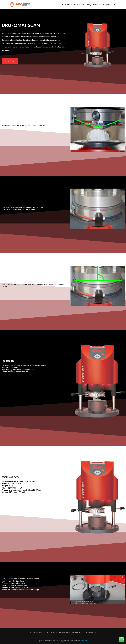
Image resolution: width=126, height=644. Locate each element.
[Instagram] (51, 633)
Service (96, 5)
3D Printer (66, 5)
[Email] (77, 633)
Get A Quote (10, 61)
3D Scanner (79, 5)
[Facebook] (36, 633)
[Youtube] (65, 633)
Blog (89, 5)
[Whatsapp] (89, 633)
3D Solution (83, 641)
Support (106, 5)
